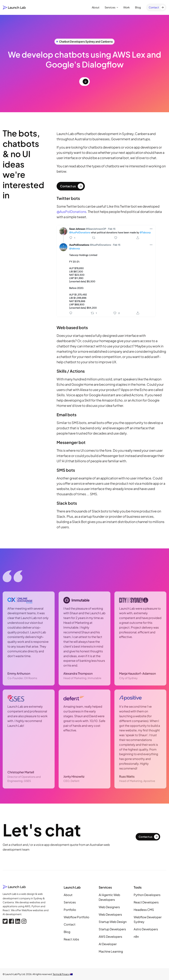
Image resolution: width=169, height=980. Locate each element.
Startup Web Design (113, 922)
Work (127, 7)
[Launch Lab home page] (14, 7)
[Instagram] (24, 921)
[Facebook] (11, 921)
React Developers (146, 902)
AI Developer (108, 944)
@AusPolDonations (71, 211)
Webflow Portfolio (76, 917)
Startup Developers (112, 929)
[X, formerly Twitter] (5, 921)
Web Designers (109, 907)
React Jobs (71, 939)
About (96, 7)
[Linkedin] (18, 921)
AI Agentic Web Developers (109, 897)
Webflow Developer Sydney (148, 919)
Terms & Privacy (61, 974)
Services (111, 7)
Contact (70, 924)
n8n (136, 937)
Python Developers (147, 895)
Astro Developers (146, 929)
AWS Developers (110, 937)
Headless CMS (144, 910)
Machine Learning (111, 951)
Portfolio (70, 910)
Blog (138, 7)
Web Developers (110, 914)
